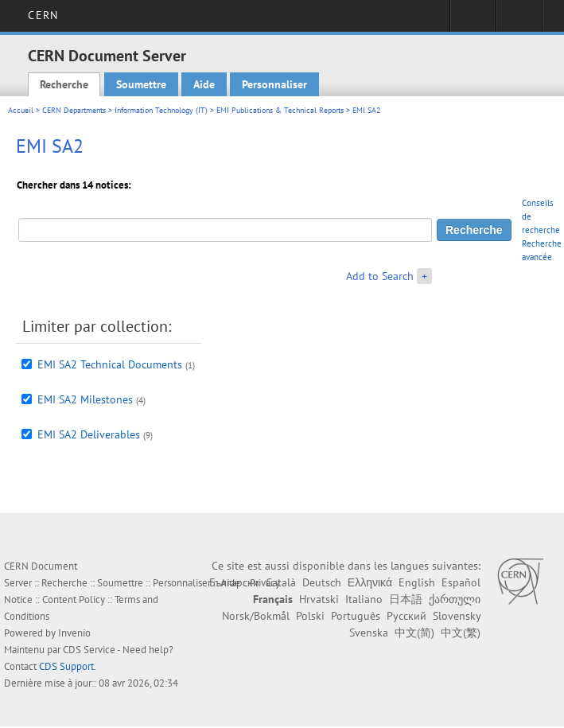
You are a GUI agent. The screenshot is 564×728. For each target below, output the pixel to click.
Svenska (369, 633)
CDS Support (66, 666)
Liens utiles (519, 21)
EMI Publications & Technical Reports (280, 110)
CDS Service (89, 650)
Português (356, 616)
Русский (406, 616)
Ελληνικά (370, 582)
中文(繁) (461, 633)
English (417, 582)
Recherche (64, 84)
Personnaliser (274, 84)
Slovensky (457, 616)
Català (281, 582)
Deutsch (322, 582)
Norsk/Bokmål (256, 616)
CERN (43, 15)
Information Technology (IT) (161, 110)
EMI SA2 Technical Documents (110, 364)
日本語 (406, 599)
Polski (310, 616)
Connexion (473, 21)
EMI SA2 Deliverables (89, 434)
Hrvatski (319, 599)
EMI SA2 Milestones (85, 399)
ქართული (455, 599)
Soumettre (141, 84)
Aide (204, 84)
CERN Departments (74, 110)
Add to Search (380, 276)
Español (461, 582)
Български (234, 582)
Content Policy (74, 600)
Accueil (21, 110)
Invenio (74, 633)
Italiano (364, 599)
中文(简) (414, 633)
